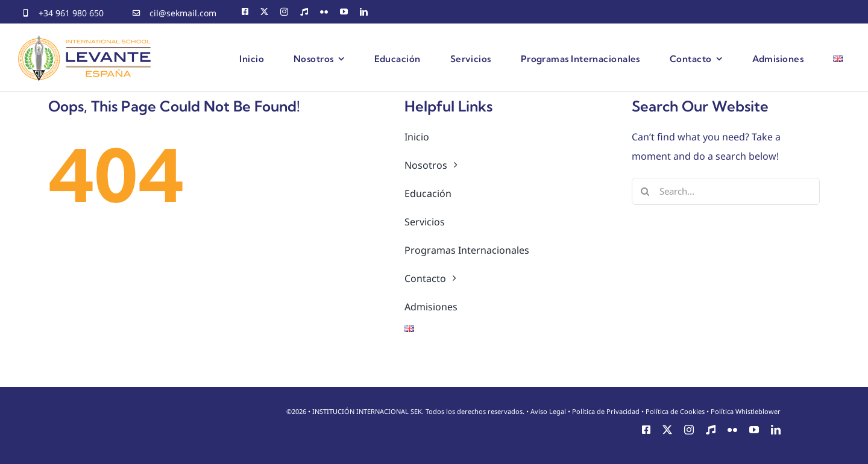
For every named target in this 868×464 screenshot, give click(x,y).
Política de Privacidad (606, 411)
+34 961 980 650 (71, 13)
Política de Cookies (675, 411)
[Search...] (726, 191)
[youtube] (344, 12)
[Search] (645, 191)
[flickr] (324, 12)
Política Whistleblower (746, 411)
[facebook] (245, 12)
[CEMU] (304, 12)
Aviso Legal (548, 411)
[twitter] (264, 12)
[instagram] (284, 12)
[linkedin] (364, 12)
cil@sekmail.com (183, 13)
